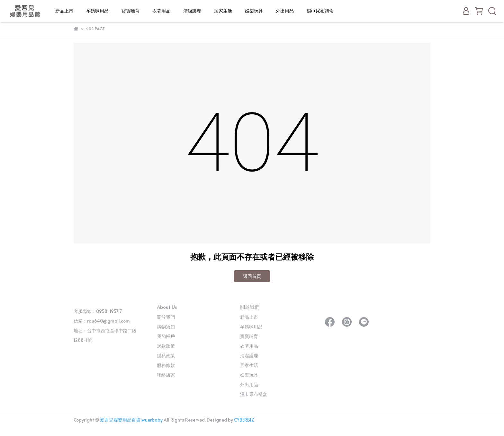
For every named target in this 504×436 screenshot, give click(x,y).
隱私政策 (166, 356)
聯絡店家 (166, 375)
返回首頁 (252, 276)
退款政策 (166, 346)
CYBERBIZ (244, 420)
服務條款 (166, 365)
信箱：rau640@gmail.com (102, 321)
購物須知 (166, 327)
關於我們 (166, 317)
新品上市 (64, 11)
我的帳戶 (166, 336)
